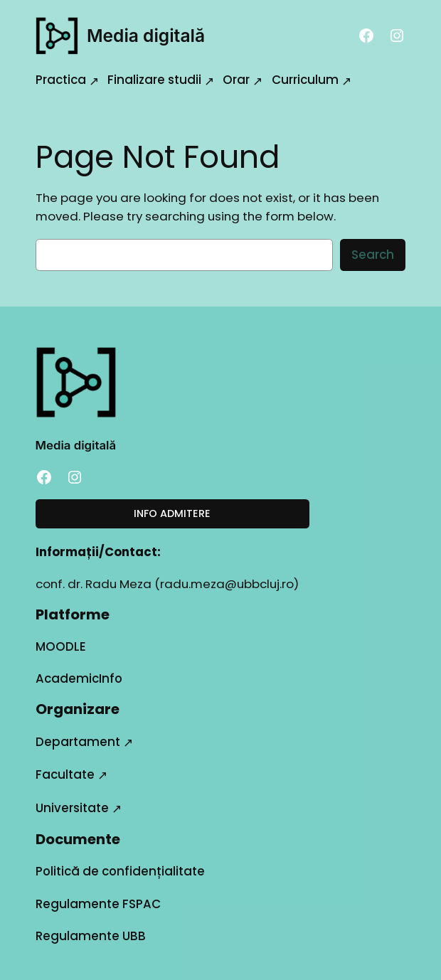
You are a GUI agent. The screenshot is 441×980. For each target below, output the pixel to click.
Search (373, 255)
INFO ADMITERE (172, 513)
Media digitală (146, 36)
